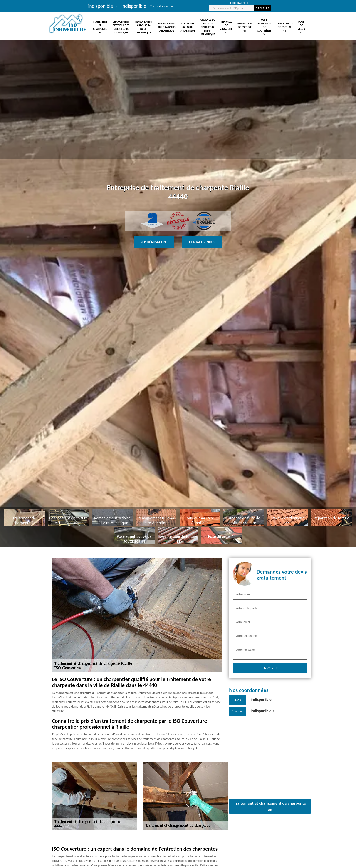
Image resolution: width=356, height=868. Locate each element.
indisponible (165, 6)
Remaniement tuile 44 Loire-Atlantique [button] (167, 27)
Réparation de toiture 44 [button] (245, 27)
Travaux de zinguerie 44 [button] (226, 27)
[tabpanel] (178, 273)
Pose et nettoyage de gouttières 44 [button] (264, 27)
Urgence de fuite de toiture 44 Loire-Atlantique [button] (208, 27)
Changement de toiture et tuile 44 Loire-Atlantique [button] (121, 27)
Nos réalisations (154, 242)
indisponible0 (262, 711)
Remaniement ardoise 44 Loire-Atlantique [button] (144, 27)
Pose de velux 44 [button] (301, 27)
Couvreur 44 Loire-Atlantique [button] (188, 27)
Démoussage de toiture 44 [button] (285, 27)
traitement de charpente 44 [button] (100, 27)
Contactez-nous (202, 242)
